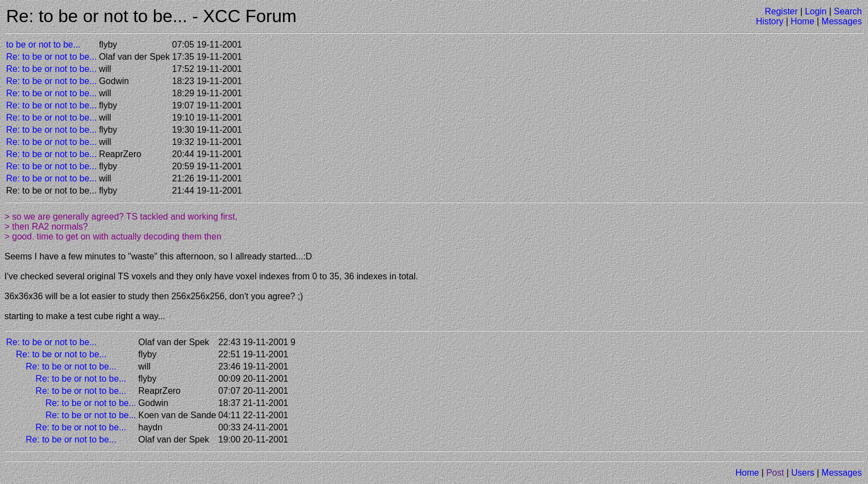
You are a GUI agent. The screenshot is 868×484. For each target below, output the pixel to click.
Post (775, 473)
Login (816, 11)
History (770, 21)
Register (781, 11)
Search (848, 11)
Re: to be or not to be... (51, 57)
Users (803, 473)
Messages (842, 21)
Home (802, 21)
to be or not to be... (43, 45)
